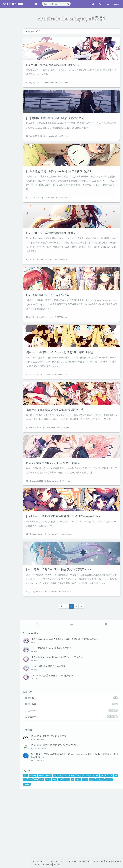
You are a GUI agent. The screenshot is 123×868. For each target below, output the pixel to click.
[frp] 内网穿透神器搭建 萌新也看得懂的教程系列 (69, 130)
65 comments (57, 284)
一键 (36, 851)
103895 (72, 148)
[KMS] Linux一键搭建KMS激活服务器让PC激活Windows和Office (78, 576)
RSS (15, 40)
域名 (63, 851)
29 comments (62, 594)
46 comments (57, 148)
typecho (55, 855)
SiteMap (57, 864)
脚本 (76, 847)
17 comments (61, 662)
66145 (76, 594)
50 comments (58, 216)
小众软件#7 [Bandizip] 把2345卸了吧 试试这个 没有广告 (68, 727)
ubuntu (52, 847)
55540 (76, 534)
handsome (86, 861)
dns (88, 847)
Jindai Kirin (116, 861)
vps (113, 847)
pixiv (100, 847)
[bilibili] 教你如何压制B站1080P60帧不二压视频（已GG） (74, 190)
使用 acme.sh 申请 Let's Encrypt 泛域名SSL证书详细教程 (74, 389)
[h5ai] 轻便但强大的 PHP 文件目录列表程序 (62, 718)
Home (40, 31)
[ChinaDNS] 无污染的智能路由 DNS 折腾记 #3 (63, 746)
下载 (94, 847)
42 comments (62, 534)
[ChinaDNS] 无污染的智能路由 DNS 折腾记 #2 (66, 71)
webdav (37, 855)
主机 (82, 851)
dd (94, 851)
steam (106, 851)
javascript (68, 847)
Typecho (66, 861)
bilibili (100, 851)
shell (51, 851)
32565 (71, 348)
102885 (72, 89)
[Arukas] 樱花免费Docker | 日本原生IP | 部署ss (66, 516)
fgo (41, 851)
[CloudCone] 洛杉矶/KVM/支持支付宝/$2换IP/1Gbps (66, 816)
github (69, 851)
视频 (76, 851)
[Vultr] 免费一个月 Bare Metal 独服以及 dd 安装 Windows (73, 635)
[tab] (46, 694)
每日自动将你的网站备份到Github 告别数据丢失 (69, 453)
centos (82, 847)
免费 (57, 851)
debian (60, 847)
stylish (114, 851)
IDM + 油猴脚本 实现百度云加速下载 (61, 325)
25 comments (59, 475)
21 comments (57, 348)
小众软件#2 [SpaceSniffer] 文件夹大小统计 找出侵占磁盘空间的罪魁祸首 (75, 709)
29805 (75, 662)
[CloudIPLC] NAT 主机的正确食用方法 (59, 807)
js (117, 847)
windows (44, 847)
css (46, 851)
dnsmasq (46, 855)
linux (36, 847)
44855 (71, 411)
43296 (73, 475)
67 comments (57, 89)
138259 (72, 284)
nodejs (106, 847)
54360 (72, 216)
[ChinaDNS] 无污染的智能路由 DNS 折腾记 (64, 257)
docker (88, 851)
